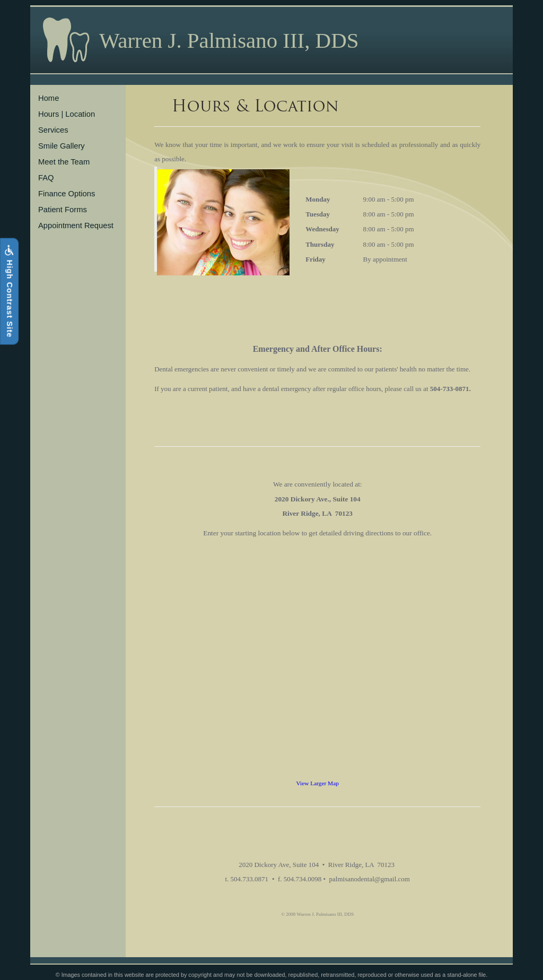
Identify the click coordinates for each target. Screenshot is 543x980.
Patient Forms (63, 210)
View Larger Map (318, 783)
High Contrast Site (9, 292)
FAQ (46, 178)
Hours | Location (67, 114)
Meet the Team (64, 162)
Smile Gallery (62, 146)
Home (49, 98)
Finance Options (67, 194)
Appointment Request (76, 226)
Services (53, 130)
